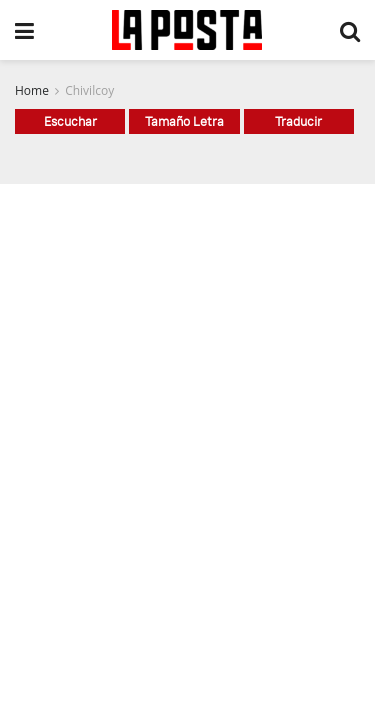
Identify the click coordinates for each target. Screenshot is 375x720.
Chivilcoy (89, 90)
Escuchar (70, 121)
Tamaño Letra (184, 121)
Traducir (298, 121)
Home (32, 90)
